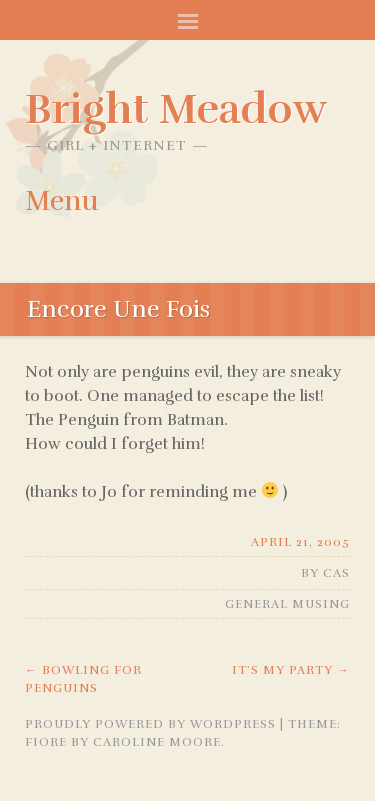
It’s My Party (291, 670)
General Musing (287, 604)
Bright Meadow (176, 109)
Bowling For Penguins (83, 679)
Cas (336, 573)
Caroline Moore (157, 742)
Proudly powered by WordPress (150, 724)
